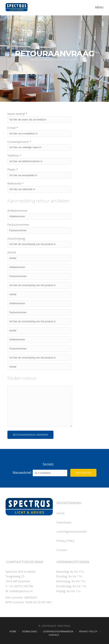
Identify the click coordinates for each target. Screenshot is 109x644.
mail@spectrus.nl (21, 591)
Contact (62, 550)
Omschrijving (16, 239)
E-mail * (13, 128)
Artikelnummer (18, 211)
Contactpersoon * (19, 142)
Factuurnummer (18, 225)
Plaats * (13, 169)
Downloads (64, 522)
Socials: (48, 464)
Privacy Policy (66, 541)
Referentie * (16, 183)
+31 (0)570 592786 (21, 586)
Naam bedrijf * (17, 114)
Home (61, 513)
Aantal (12, 252)
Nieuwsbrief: (40, 473)
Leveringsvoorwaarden (72, 531)
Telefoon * (14, 156)
